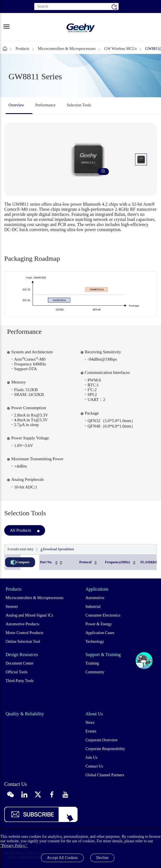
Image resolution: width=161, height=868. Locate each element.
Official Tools (16, 672)
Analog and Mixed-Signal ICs (29, 615)
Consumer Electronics (103, 615)
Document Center (20, 663)
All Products (20, 530)
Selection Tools (79, 105)
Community (95, 672)
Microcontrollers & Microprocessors (67, 49)
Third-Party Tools (20, 681)
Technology (95, 642)
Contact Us (94, 766)
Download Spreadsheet (57, 549)
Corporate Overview (102, 740)
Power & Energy (99, 624)
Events (91, 731)
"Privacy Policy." (14, 846)
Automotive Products (22, 624)
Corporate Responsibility (105, 749)
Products (22, 49)
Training (92, 663)
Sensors (12, 607)
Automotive (95, 598)
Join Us (91, 758)
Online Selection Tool (23, 642)
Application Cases (100, 633)
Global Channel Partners (105, 775)
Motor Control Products (25, 633)
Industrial (93, 607)
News (90, 723)
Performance (45, 105)
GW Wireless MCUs (120, 49)
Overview (16, 105)
